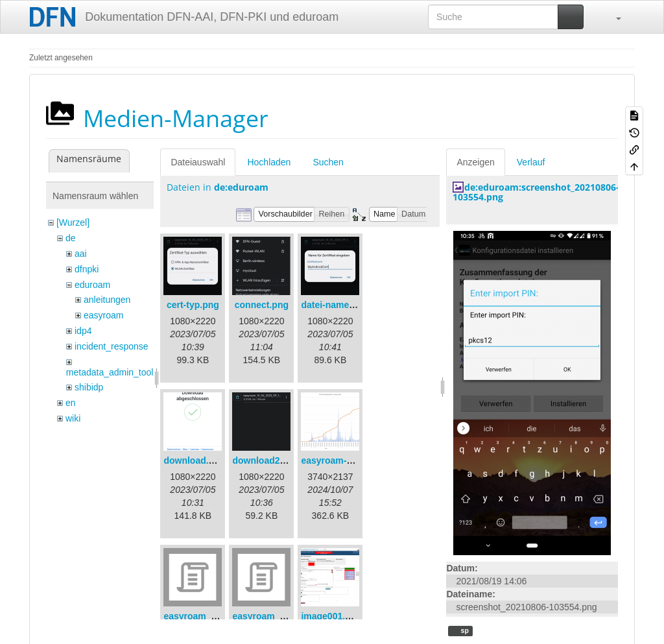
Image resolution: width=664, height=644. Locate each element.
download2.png (266, 460)
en (71, 403)
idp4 (83, 331)
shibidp (89, 387)
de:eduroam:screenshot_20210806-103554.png (536, 192)
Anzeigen (475, 162)
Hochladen (269, 162)
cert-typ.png (193, 305)
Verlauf (531, 162)
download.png (194, 460)
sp (464, 630)
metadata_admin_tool (110, 372)
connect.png (262, 305)
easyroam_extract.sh (208, 616)
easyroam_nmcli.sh (274, 616)
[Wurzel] (73, 222)
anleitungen (107, 300)
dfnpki (87, 269)
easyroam (103, 315)
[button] (612, 17)
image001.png (331, 616)
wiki (73, 418)
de (71, 238)
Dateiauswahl (198, 162)
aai (81, 254)
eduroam (92, 285)
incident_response (112, 346)
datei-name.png (334, 305)
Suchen (328, 162)
